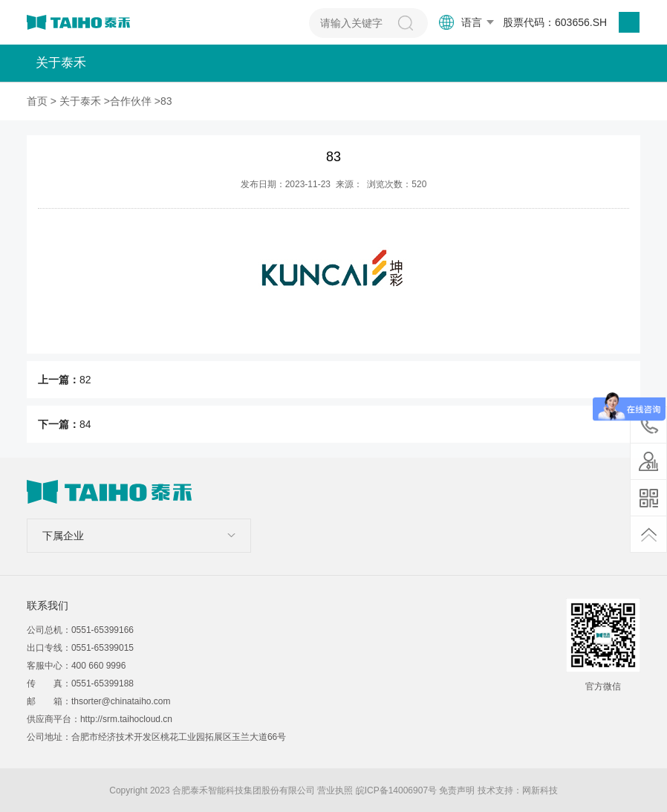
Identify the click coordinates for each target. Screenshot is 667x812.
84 (85, 424)
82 (85, 380)
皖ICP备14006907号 (396, 790)
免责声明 (457, 790)
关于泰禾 (80, 101)
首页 (37, 101)
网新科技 (540, 790)
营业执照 (335, 790)
